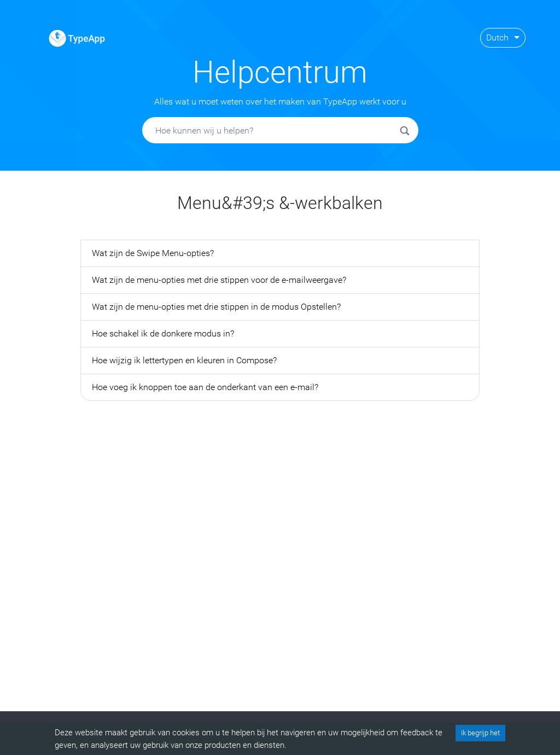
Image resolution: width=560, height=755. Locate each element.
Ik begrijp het (480, 733)
